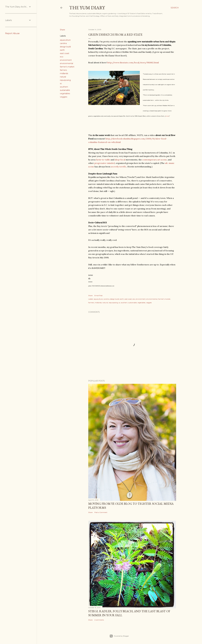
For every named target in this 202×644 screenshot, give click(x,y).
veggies (64, 97)
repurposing (65, 80)
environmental (66, 63)
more (167, 116)
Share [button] (62, 30)
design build (65, 47)
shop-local (120, 160)
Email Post (98, 296)
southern (64, 87)
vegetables (65, 94)
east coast (65, 53)
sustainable (65, 90)
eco (62, 57)
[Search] (175, 8)
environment (66, 60)
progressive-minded (104, 163)
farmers (63, 70)
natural (63, 77)
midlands (64, 73)
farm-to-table (103, 160)
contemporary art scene (154, 160)
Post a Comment (101, 512)
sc (61, 83)
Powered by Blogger (119, 636)
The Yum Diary (87, 8)
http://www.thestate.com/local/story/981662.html (133, 63)
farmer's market (67, 67)
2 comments (99, 620)
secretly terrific (119, 167)
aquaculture (65, 40)
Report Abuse (12, 33)
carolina (63, 43)
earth (62, 50)
